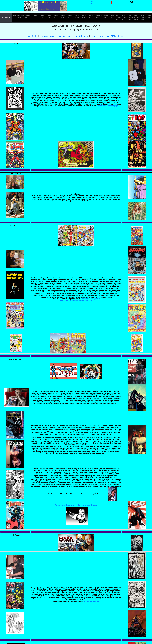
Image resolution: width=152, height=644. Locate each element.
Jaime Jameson (47, 36)
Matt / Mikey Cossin (115, 36)
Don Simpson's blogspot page (92, 299)
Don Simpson (63, 36)
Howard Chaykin (80, 36)
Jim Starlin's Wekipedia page (108, 106)
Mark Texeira (97, 36)
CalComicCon (6, 18)
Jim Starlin (33, 36)
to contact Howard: (90, 505)
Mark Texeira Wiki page (91, 601)
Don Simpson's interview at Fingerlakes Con (76, 301)
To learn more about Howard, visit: (68, 505)
